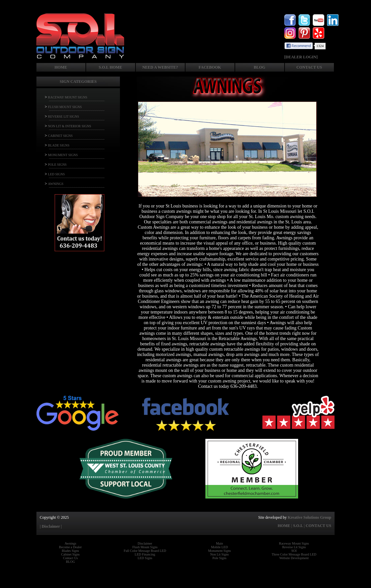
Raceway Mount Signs (294, 543)
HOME (61, 67)
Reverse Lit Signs (294, 547)
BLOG (260, 67)
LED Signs (145, 558)
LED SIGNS (56, 174)
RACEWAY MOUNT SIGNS (68, 97)
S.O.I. (298, 526)
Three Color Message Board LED (294, 554)
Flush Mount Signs (145, 547)
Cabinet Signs (71, 554)
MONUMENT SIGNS (63, 155)
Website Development (294, 558)
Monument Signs (219, 551)
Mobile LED (219, 547)
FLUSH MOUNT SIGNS (65, 107)
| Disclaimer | (51, 526)
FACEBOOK (210, 67)
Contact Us (70, 558)
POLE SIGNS (57, 165)
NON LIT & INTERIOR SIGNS (70, 126)
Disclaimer (145, 543)
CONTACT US (309, 67)
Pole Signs (219, 558)
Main (219, 543)
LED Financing (145, 554)
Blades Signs (71, 551)
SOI (294, 551)
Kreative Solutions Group (309, 517)
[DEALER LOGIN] (301, 57)
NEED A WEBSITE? (160, 67)
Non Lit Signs (219, 554)
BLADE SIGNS (59, 145)
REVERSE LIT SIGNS (64, 117)
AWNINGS (56, 184)
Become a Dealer (70, 547)
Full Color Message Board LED (145, 551)
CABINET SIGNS (60, 136)
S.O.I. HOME (110, 67)
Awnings (70, 543)
